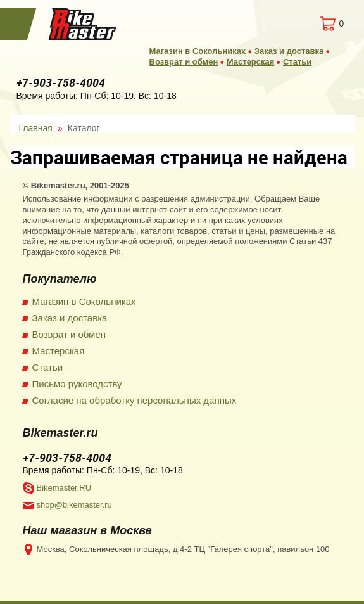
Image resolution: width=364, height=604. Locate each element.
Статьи (297, 62)
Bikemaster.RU (64, 488)
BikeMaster (83, 24)
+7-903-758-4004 (61, 82)
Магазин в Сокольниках (198, 51)
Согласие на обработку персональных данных (135, 400)
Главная (36, 128)
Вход (280, 24)
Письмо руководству (77, 384)
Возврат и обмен (184, 62)
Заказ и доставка (289, 51)
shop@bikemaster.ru (74, 505)
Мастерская (250, 62)
